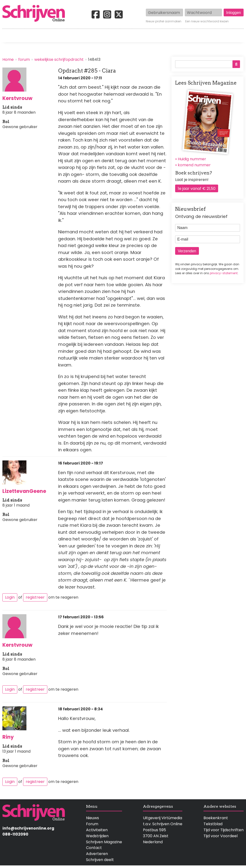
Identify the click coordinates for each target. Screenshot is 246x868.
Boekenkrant (216, 818)
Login (10, 597)
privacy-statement (224, 273)
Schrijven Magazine (104, 842)
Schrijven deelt (100, 860)
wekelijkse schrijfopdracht (59, 59)
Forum (92, 824)
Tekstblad (213, 824)
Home (8, 36)
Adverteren (97, 854)
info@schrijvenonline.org (28, 828)
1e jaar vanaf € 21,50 (197, 189)
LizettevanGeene (24, 491)
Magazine (182, 36)
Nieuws (92, 818)
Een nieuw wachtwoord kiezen (207, 21)
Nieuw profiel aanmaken (164, 21)
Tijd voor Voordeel (221, 836)
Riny (8, 737)
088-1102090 (15, 834)
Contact (236, 36)
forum (24, 59)
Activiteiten (148, 36)
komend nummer (194, 165)
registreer (35, 597)
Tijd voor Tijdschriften (224, 830)
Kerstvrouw (17, 98)
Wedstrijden (110, 36)
